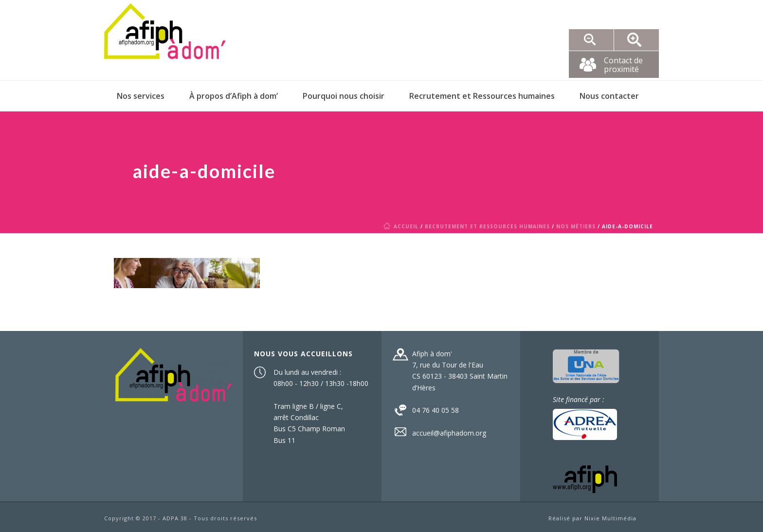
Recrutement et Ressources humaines (482, 96)
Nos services (141, 96)
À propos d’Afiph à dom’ (234, 96)
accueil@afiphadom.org (449, 433)
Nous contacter (609, 96)
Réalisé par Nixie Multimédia (592, 518)
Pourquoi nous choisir (344, 96)
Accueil (403, 226)
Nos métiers (576, 226)
